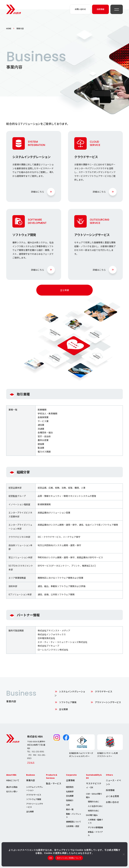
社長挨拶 (70, 791)
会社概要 (70, 796)
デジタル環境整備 (95, 827)
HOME (9, 28)
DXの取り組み (92, 815)
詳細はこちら (38, 192)
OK (51, 858)
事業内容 (31, 780)
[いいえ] (124, 854)
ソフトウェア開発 (68, 702)
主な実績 (64, 290)
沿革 (68, 805)
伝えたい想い (12, 791)
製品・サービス (54, 783)
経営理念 (70, 787)
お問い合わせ (112, 802)
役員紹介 (70, 800)
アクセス (31, 763)
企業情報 (70, 780)
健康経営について (73, 822)
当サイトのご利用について (69, 858)
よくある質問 (112, 796)
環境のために (93, 802)
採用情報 (110, 790)
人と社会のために (95, 806)
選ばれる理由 (12, 787)
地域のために (93, 811)
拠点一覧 (70, 809)
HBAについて (13, 780)
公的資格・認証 (73, 826)
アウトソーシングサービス (108, 702)
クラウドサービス (104, 691)
